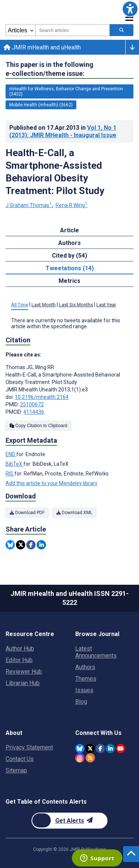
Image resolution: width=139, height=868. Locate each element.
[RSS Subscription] (90, 758)
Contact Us (20, 759)
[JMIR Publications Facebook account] (100, 748)
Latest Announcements (96, 652)
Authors (85, 667)
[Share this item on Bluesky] (10, 545)
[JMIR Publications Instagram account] (80, 758)
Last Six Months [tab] (76, 305)
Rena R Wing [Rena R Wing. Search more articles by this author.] (72, 205)
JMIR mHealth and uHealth (42, 47)
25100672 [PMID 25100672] (32, 404)
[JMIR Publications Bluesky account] (80, 748)
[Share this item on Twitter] (21, 545)
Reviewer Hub (24, 672)
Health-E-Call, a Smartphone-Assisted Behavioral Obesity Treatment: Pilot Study (55, 172)
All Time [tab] (20, 305)
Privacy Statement (29, 747)
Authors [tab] (69, 243)
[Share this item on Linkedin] (41, 545)
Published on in (63, 131)
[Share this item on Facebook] (31, 545)
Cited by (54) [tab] (69, 256)
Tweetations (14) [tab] (70, 268)
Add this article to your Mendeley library (52, 483)
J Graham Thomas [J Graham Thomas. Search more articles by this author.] (29, 205)
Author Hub (20, 648)
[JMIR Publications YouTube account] (121, 748)
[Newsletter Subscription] (69, 821)
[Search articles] (122, 30)
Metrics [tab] (69, 281)
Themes (86, 679)
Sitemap (16, 770)
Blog (81, 702)
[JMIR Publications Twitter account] (90, 748)
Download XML (74, 513)
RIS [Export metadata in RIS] (10, 474)
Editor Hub (19, 660)
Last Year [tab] (106, 305)
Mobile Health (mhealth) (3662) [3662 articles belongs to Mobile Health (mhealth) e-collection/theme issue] (41, 105)
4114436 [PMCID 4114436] (34, 412)
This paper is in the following (49, 69)
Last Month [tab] (44, 305)
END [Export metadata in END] (11, 454)
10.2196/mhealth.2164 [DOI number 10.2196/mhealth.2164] (42, 397)
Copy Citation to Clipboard (38, 426)
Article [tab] (69, 230)
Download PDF (27, 513)
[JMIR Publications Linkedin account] (110, 748)
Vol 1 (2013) (63, 131)
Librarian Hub (23, 683)
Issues (84, 690)
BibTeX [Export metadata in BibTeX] (14, 464)
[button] (130, 9)
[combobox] (72, 30)
